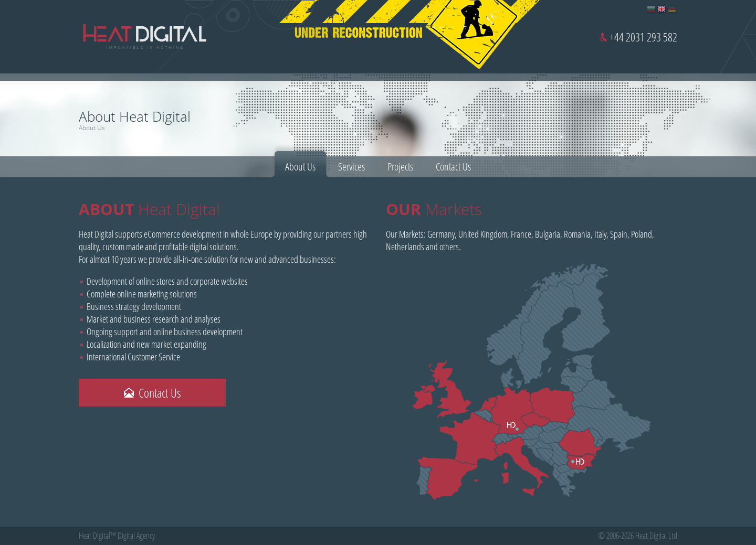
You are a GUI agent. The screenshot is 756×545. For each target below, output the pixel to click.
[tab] (300, 164)
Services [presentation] (351, 167)
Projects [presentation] (400, 167)
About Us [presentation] (300, 167)
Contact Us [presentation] (453, 167)
